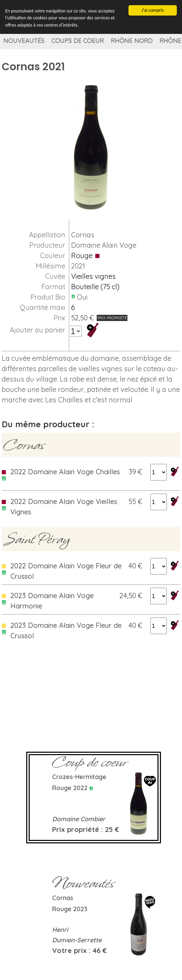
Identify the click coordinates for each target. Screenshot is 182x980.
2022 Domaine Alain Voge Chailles (65, 472)
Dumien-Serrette (77, 940)
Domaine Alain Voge (104, 245)
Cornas (83, 235)
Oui (82, 297)
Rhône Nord (132, 41)
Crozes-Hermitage (79, 777)
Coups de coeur (78, 41)
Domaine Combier (79, 819)
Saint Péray (37, 539)
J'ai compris (153, 10)
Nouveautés (24, 41)
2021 (78, 266)
